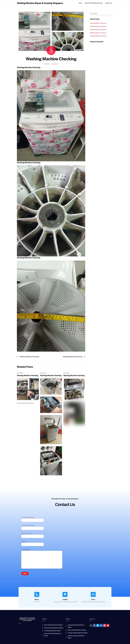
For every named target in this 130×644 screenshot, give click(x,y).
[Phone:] (37, 594)
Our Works (55, 64)
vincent (47, 64)
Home (81, 3)
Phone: (37, 600)
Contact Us (109, 3)
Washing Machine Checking (51, 59)
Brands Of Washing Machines (94, 3)
